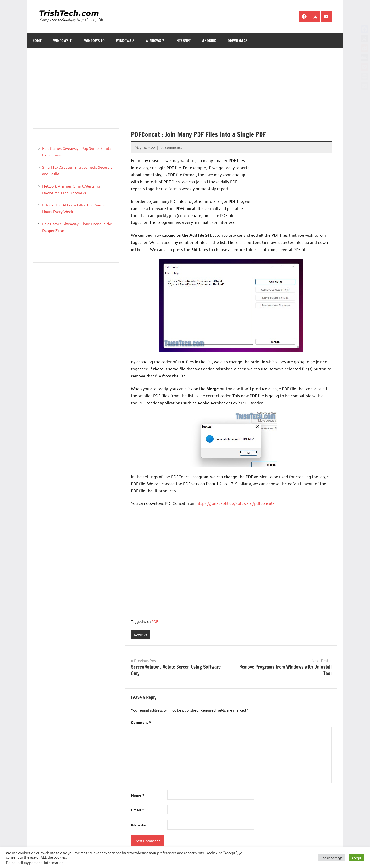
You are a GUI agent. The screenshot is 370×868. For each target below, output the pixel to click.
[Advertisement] (231, 89)
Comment (141, 722)
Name (138, 795)
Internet (183, 41)
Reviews (141, 635)
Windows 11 (63, 41)
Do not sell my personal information (35, 862)
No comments (171, 147)
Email (137, 810)
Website (138, 825)
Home (37, 41)
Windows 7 (155, 41)
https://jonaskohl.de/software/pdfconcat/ (235, 503)
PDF (155, 621)
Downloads (238, 41)
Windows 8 (125, 41)
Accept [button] (356, 858)
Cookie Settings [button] (332, 858)
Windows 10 (94, 41)
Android (209, 41)
